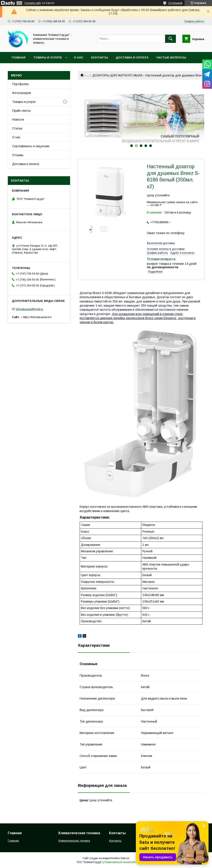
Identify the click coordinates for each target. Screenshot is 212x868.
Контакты (100, 57)
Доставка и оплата (132, 57)
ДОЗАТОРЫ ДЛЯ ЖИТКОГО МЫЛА (117, 75)
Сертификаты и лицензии (31, 146)
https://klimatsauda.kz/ (37, 317)
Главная (19, 57)
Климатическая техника (74, 841)
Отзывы (18, 155)
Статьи (17, 128)
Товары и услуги (47, 57)
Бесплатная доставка (161, 243)
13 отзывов (175, 3)
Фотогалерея (22, 93)
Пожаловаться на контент (120, 862)
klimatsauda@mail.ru (30, 309)
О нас (79, 57)
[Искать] (170, 39)
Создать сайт (33, 3)
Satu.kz (125, 858)
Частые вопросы (171, 57)
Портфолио (20, 84)
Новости (18, 120)
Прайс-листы (21, 111)
